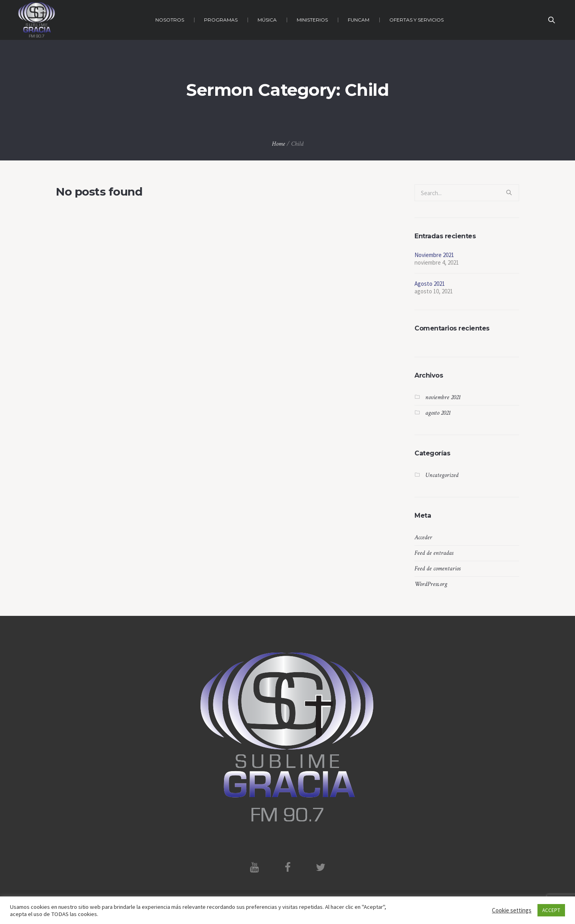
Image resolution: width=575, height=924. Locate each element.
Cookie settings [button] (512, 910)
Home (279, 144)
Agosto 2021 (430, 284)
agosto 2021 (438, 413)
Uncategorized (442, 475)
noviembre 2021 (443, 397)
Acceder (423, 537)
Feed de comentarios (437, 569)
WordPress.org (431, 584)
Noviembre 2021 (434, 255)
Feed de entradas (434, 553)
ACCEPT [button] (551, 910)
